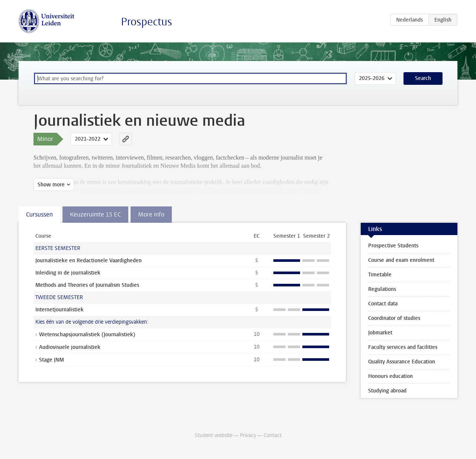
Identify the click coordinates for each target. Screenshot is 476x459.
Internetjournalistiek (59, 310)
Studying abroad (387, 391)
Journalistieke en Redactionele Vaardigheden (89, 261)
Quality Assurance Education (402, 362)
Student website (214, 435)
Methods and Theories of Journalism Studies (87, 285)
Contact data (383, 304)
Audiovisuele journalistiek (70, 347)
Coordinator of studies (394, 318)
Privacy (248, 435)
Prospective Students (393, 246)
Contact (273, 435)
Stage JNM (52, 360)
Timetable (380, 275)
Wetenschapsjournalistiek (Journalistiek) (87, 335)
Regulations (382, 289)
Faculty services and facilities (403, 347)
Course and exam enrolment (401, 260)
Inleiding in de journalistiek (68, 273)
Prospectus (147, 22)
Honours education (390, 376)
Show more (51, 185)
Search (423, 78)
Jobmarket (380, 333)
